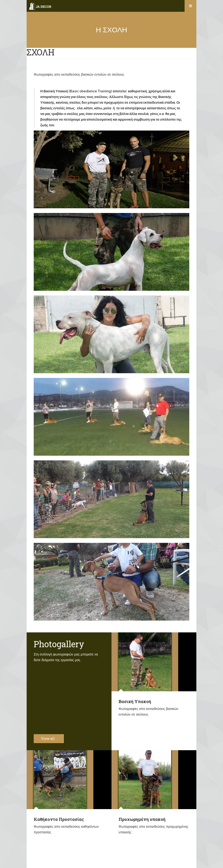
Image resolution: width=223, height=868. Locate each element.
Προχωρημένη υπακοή (142, 819)
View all (51, 739)
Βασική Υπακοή (135, 701)
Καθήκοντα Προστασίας (59, 819)
